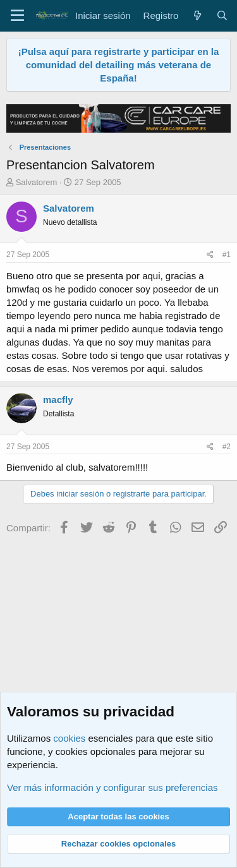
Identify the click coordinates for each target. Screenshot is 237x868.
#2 (227, 447)
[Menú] (17, 16)
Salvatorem (37, 182)
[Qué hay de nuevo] (197, 15)
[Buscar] (222, 15)
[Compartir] (210, 255)
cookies (69, 738)
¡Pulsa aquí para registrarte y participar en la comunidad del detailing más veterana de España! (119, 65)
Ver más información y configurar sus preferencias (112, 787)
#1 (227, 255)
